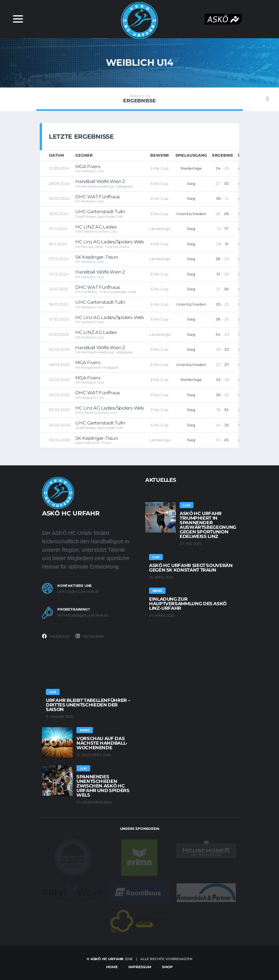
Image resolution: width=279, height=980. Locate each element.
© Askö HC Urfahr (105, 959)
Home (112, 967)
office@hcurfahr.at (78, 592)
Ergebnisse (139, 99)
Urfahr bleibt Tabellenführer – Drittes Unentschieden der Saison (88, 705)
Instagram (90, 636)
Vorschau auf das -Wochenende (102, 743)
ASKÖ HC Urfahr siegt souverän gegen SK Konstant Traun (191, 568)
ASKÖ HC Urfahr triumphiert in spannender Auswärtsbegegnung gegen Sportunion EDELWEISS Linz (208, 525)
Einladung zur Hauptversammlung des (188, 603)
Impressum (140, 967)
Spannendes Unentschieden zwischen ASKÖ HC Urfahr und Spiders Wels (103, 786)
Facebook (56, 636)
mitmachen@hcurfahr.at (83, 616)
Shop (167, 967)
